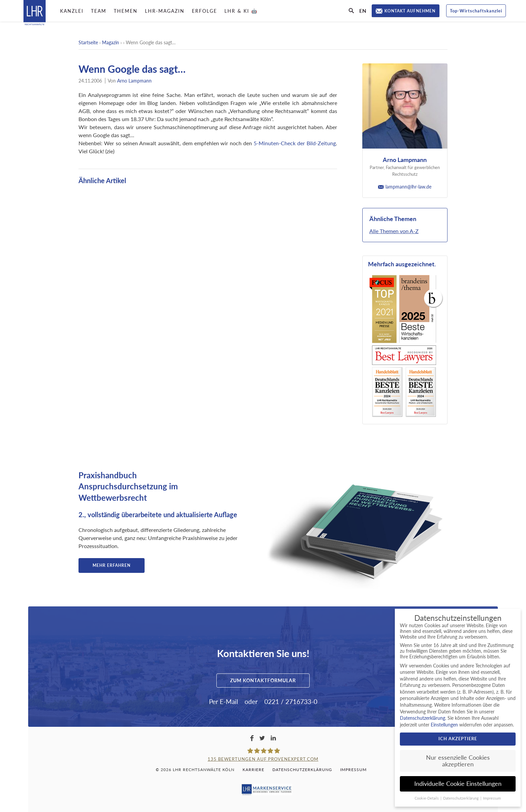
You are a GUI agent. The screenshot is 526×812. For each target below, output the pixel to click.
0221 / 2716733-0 (291, 701)
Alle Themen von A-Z (394, 231)
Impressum (353, 770)
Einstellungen (444, 725)
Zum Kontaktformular (263, 680)
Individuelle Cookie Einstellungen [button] (458, 784)
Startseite (88, 42)
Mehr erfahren (112, 565)
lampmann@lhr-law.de (405, 187)
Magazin (111, 42)
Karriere (253, 770)
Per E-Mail (223, 701)
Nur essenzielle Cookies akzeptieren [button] (458, 761)
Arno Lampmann (134, 81)
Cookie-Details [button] (427, 798)
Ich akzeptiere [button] (458, 739)
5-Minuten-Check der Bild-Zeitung (295, 143)
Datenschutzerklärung (302, 770)
